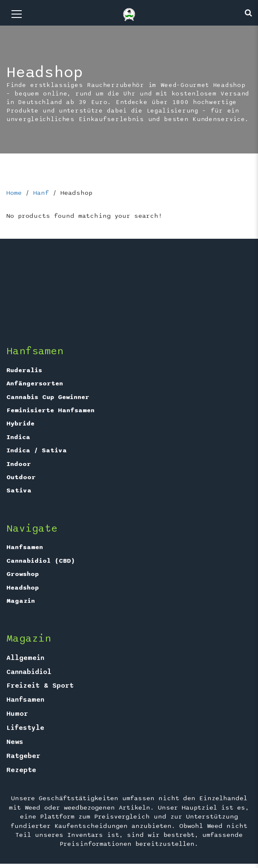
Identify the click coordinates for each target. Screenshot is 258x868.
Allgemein (25, 658)
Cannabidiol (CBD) (41, 561)
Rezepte (21, 770)
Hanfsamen (25, 547)
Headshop (23, 587)
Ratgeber (23, 756)
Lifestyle (25, 728)
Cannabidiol (29, 672)
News (15, 742)
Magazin (21, 601)
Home (14, 193)
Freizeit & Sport (40, 686)
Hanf (41, 193)
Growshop (23, 574)
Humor (17, 714)
